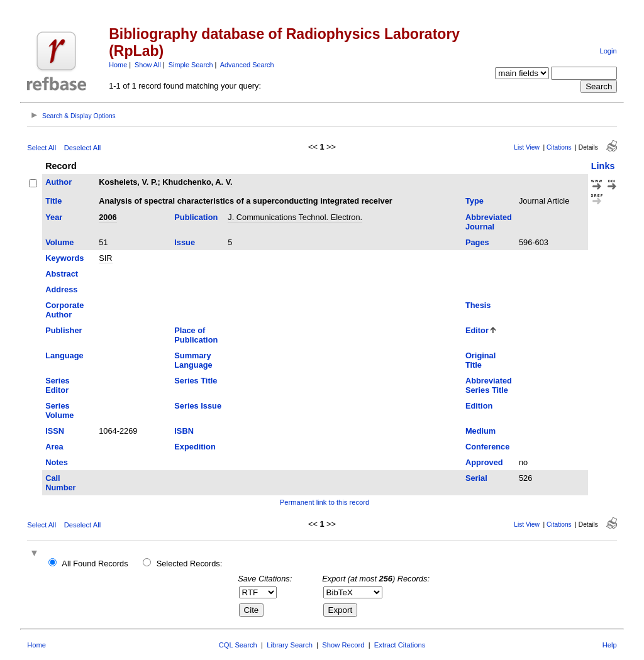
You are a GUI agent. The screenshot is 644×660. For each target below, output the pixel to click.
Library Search (290, 645)
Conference (487, 447)
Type (475, 201)
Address (61, 289)
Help (610, 645)
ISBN (184, 431)
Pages (477, 242)
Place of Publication (196, 335)
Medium (480, 431)
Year (54, 217)
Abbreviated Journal (489, 222)
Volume (59, 242)
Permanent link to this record (325, 502)
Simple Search (191, 65)
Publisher (64, 330)
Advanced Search (247, 65)
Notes (57, 462)
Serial (476, 478)
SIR (105, 258)
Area (54, 447)
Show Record (343, 645)
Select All (42, 148)
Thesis (478, 305)
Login (608, 51)
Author (58, 182)
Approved (484, 462)
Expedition (195, 447)
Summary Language (193, 360)
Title (53, 201)
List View (527, 147)
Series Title (196, 381)
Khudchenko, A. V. (197, 182)
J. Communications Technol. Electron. (295, 217)
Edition (479, 406)
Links (603, 166)
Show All (148, 65)
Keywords (64, 258)
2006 (108, 217)
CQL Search (238, 645)
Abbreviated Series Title (489, 385)
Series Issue (198, 406)
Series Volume (59, 410)
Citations (559, 147)
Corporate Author (64, 310)
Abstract (62, 274)
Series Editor (57, 385)
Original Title (480, 360)
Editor (477, 330)
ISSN (55, 431)
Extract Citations (400, 645)
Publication (196, 217)
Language (64, 355)
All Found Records (95, 564)
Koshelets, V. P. (128, 182)
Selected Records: (190, 564)
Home (118, 65)
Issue (185, 242)
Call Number (60, 483)
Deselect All (82, 148)
